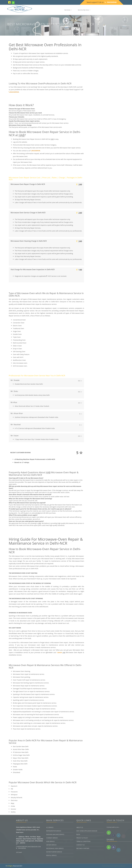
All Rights (10, 866)
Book (59, 652)
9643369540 (111, 2)
